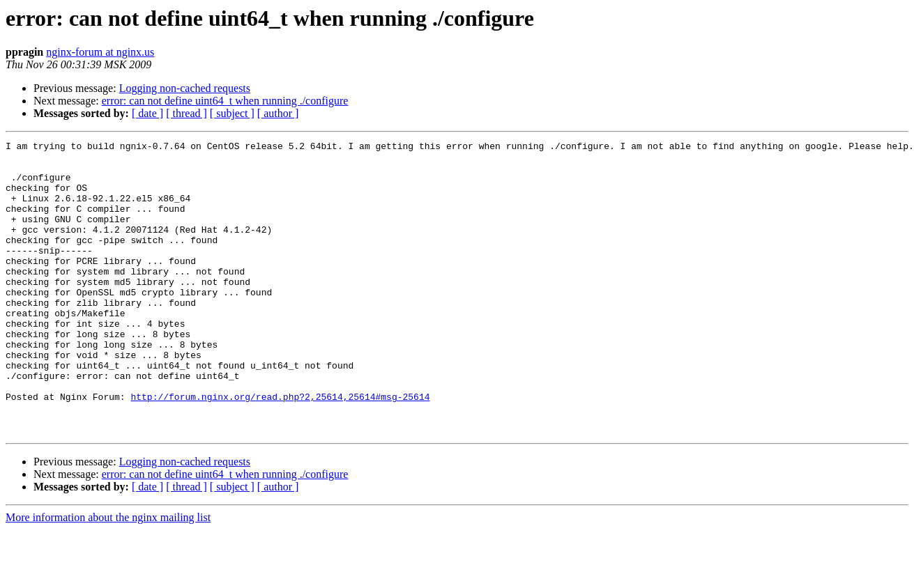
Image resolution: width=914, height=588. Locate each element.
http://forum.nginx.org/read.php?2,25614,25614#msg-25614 (280, 449)
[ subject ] (232, 113)
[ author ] (278, 113)
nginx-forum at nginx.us (100, 52)
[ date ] (147, 113)
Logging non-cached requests (185, 88)
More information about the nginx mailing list (108, 576)
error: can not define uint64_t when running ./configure (225, 101)
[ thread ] (186, 113)
